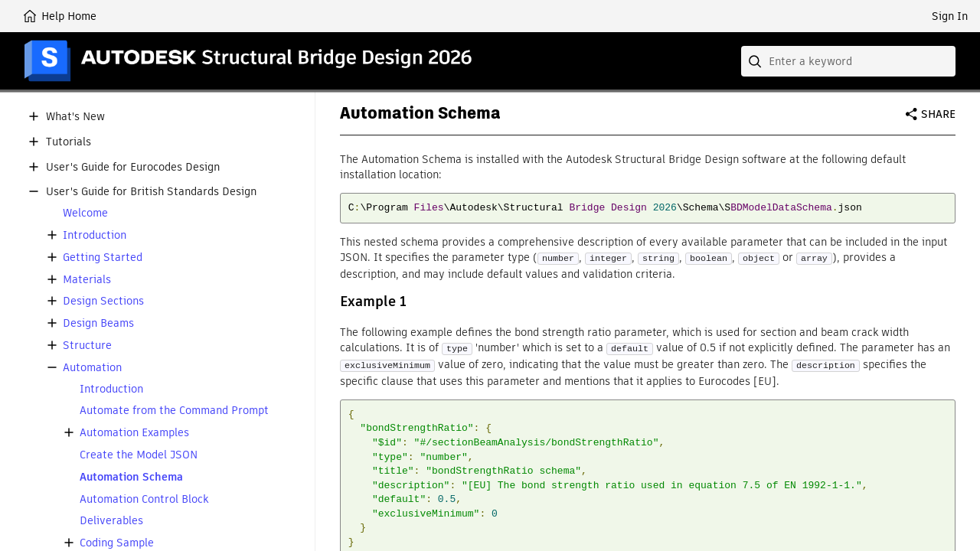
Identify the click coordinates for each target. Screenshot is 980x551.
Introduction (95, 235)
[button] (34, 116)
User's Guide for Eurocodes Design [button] (133, 167)
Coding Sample (117, 543)
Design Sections (103, 301)
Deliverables (111, 521)
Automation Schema (131, 477)
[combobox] (848, 61)
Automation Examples (134, 433)
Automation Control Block (144, 499)
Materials (87, 280)
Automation (92, 368)
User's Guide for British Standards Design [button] (151, 192)
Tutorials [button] (69, 142)
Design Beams (98, 323)
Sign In (950, 16)
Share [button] (938, 114)
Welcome (85, 213)
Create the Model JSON (139, 455)
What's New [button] (75, 117)
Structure (87, 346)
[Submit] (756, 61)
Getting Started (103, 258)
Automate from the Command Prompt (174, 411)
